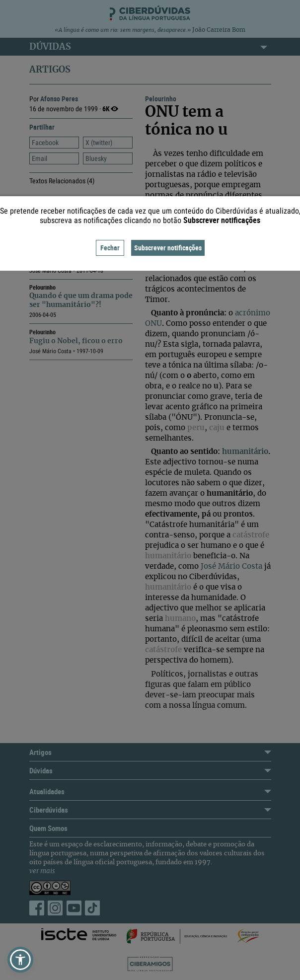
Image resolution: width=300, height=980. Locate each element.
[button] (20, 960)
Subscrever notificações (168, 248)
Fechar (110, 248)
